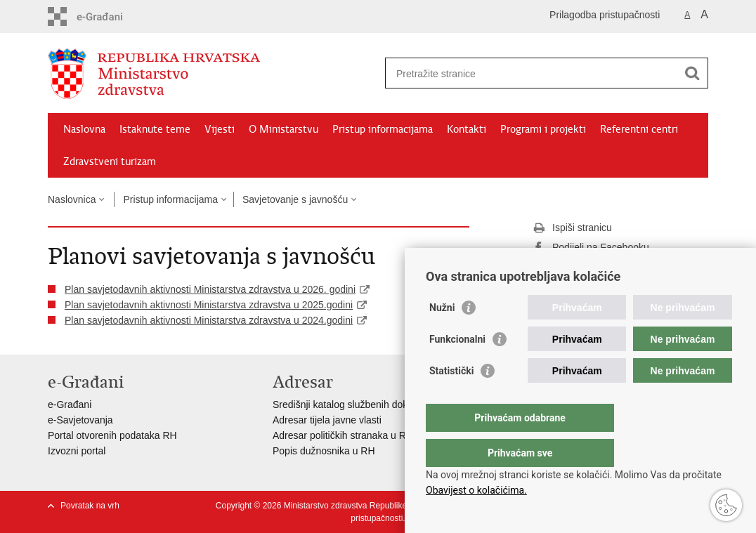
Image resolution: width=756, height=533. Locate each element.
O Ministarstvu (283, 129)
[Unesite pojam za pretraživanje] (532, 73)
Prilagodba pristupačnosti (605, 15)
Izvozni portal (77, 451)
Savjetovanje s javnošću (295, 199)
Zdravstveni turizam (110, 162)
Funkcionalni (457, 367)
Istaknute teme (155, 129)
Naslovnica (72, 199)
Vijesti (220, 129)
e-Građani (70, 404)
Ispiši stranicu (572, 228)
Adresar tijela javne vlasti (327, 420)
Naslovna (84, 129)
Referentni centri (639, 129)
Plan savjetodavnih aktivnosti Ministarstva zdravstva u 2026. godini (210, 289)
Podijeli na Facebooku (591, 248)
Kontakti (467, 129)
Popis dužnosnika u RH (324, 451)
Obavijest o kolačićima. (476, 490)
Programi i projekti (543, 129)
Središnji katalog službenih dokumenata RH (368, 404)
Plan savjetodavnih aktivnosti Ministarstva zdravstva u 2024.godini (209, 320)
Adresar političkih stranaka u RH (343, 435)
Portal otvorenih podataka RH (112, 435)
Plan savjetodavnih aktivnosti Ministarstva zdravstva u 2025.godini (209, 305)
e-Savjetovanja (80, 420)
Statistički (451, 399)
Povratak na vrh (90, 506)
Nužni (442, 336)
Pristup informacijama (383, 129)
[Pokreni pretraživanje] (692, 73)
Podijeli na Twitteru (584, 268)
